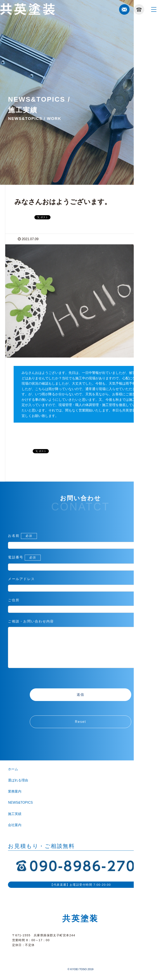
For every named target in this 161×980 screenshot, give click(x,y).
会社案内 (15, 833)
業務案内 (15, 800)
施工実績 (15, 822)
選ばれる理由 (18, 789)
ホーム (13, 778)
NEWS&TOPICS (20, 811)
